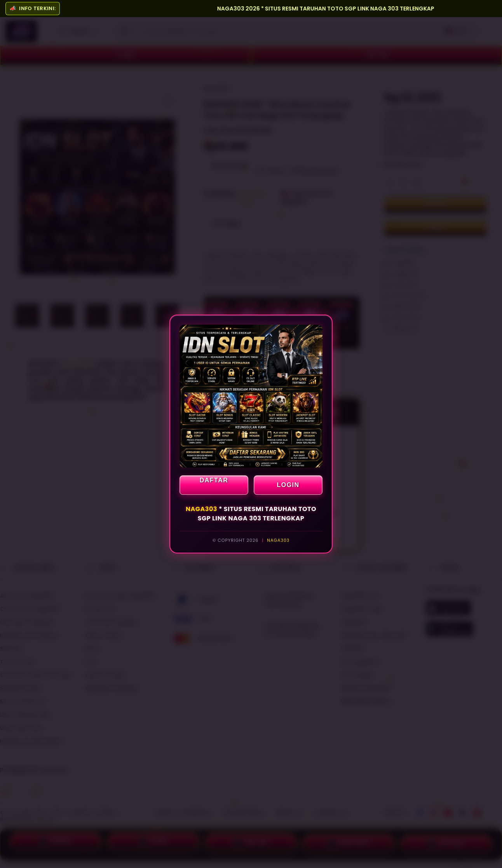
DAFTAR (214, 480)
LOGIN (288, 485)
